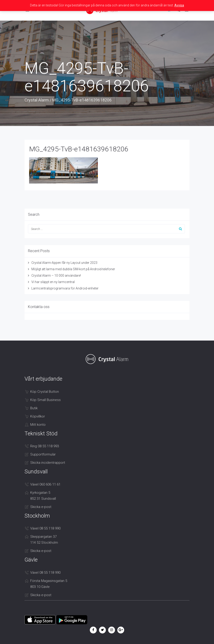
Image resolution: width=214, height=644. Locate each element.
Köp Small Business (45, 400)
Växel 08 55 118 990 (45, 528)
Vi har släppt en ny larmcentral (53, 282)
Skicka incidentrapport (48, 463)
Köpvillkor (38, 416)
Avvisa (179, 5)
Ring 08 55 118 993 (45, 446)
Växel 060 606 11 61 (45, 484)
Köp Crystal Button (45, 392)
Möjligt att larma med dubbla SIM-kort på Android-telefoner (73, 269)
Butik (34, 408)
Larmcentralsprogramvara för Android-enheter (65, 288)
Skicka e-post (41, 507)
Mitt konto (38, 425)
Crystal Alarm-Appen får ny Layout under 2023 (64, 263)
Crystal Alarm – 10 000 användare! (56, 276)
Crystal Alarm (37, 100)
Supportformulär (43, 454)
